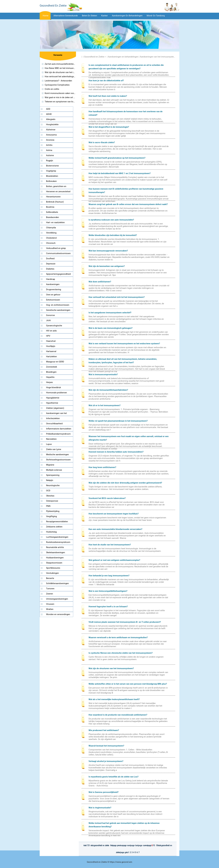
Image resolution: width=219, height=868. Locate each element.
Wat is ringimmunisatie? (100, 808)
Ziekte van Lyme (54, 449)
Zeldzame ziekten (54, 527)
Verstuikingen (52, 573)
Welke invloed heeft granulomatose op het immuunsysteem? (117, 158)
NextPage (131, 845)
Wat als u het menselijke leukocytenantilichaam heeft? (114, 699)
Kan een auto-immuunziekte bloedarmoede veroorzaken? (115, 529)
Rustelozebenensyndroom (58, 542)
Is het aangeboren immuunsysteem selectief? (110, 313)
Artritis (49, 145)
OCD (48, 491)
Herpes (49, 382)
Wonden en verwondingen (58, 614)
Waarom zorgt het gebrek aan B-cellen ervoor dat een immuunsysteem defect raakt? (128, 204)
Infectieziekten (53, 418)
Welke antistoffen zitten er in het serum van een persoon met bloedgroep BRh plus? (128, 684)
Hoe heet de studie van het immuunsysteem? (110, 545)
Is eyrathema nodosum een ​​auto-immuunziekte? (111, 220)
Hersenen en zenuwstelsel (58, 191)
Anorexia (50, 140)
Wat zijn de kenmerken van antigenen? (107, 266)
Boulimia (50, 207)
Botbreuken (51, 181)
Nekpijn (50, 480)
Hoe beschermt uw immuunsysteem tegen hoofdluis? (114, 514)
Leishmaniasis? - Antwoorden (58, 81)
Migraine (50, 465)
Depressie (51, 264)
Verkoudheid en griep (56, 248)
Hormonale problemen (56, 393)
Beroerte (50, 578)
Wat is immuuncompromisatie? (103, 374)
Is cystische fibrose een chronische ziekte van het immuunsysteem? (121, 653)
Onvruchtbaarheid (54, 424)
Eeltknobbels (52, 212)
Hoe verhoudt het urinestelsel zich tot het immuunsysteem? (117, 297)
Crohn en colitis (52, 89)
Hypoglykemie (53, 398)
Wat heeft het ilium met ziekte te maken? (108, 96)
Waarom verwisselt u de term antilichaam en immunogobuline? (118, 637)
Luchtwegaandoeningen (57, 537)
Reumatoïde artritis (55, 547)
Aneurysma (51, 135)
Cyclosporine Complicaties (57, 85)
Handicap (51, 279)
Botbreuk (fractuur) (55, 202)
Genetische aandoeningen (58, 310)
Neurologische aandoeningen (50, 486)
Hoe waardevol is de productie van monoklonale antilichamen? (118, 715)
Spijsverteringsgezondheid (58, 274)
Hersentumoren (53, 197)
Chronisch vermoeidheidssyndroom (51, 244)
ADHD (49, 114)
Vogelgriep (51, 171)
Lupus (49, 444)
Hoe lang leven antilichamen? (102, 467)
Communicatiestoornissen (58, 253)
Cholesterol (51, 238)
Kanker (104, 16)
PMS (48, 506)
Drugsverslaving (54, 289)
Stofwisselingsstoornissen (58, 460)
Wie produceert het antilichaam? (104, 730)
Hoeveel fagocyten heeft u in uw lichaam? (108, 607)
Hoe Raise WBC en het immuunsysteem (63, 68)
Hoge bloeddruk (53, 387)
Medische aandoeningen (57, 454)
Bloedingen (51, 372)
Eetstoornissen (53, 300)
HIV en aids (51, 331)
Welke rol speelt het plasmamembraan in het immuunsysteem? (118, 421)
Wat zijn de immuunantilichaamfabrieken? (108, 390)
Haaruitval (51, 341)
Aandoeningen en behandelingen (127, 16)
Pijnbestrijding (53, 511)
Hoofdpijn (51, 346)
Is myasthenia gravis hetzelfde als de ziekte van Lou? (113, 777)
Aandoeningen (53, 284)
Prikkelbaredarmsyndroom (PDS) (55, 435)
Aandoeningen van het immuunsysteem (158, 57)
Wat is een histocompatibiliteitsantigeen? (108, 591)
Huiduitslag (51, 532)
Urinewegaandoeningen (57, 599)
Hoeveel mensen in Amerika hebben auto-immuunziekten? (116, 452)
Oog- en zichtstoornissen (58, 305)
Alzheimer (51, 130)
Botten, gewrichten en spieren (53, 187)
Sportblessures (53, 568)
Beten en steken (90, 16)
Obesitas (50, 496)
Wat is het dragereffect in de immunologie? (109, 127)
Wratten (50, 609)
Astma (49, 150)
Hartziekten (51, 357)
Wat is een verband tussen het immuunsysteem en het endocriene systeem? (124, 344)
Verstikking (51, 233)
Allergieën (51, 119)
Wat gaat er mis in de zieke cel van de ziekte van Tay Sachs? (72, 97)
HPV (48, 336)
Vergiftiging (51, 516)
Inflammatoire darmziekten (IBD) (56, 429)
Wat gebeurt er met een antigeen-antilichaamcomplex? (114, 560)
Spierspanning (53, 475)
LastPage (139, 845)
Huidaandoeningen (55, 558)
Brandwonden (53, 217)
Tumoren (50, 589)
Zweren (50, 594)
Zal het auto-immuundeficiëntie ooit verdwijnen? (67, 64)
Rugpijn (50, 161)
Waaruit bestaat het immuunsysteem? (106, 746)
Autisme (50, 155)
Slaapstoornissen (54, 563)
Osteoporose (52, 501)
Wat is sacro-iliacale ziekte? (102, 142)
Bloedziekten (52, 176)
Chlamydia (51, 228)
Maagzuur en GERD (55, 362)
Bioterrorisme (52, 166)
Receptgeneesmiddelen (57, 522)
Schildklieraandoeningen (57, 583)
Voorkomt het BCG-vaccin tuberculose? (107, 498)
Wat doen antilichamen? (100, 282)
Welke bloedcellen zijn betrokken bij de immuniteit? (113, 235)
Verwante (58, 55)
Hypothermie (52, 403)
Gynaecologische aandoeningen (51, 326)
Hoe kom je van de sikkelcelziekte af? (106, 81)
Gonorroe (50, 315)
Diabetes (50, 269)
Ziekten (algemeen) (55, 408)
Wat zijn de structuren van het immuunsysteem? (111, 668)
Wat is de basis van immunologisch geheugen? (111, 328)
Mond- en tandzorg (156, 16)
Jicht (48, 320)
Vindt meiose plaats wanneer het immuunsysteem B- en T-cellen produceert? (125, 622)
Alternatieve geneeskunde (66, 16)
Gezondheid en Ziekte (94, 57)
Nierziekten (51, 439)
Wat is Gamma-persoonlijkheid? (104, 792)
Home (46, 16)
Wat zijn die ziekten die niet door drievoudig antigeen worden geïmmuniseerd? (125, 483)
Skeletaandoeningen (56, 552)
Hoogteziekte (52, 124)
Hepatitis (50, 377)
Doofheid (50, 259)
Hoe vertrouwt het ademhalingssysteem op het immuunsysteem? (75, 77)
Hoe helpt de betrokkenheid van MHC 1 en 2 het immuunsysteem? (120, 173)
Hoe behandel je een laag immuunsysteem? (109, 576)
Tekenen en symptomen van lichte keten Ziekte (66, 102)
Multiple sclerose (54, 470)
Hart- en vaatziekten (55, 222)
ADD (48, 109)
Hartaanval (51, 351)
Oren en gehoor (53, 295)
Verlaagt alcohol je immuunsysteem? (106, 761)
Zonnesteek (52, 367)
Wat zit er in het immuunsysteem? (105, 405)
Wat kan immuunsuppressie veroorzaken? (108, 251)
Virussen (50, 604)
